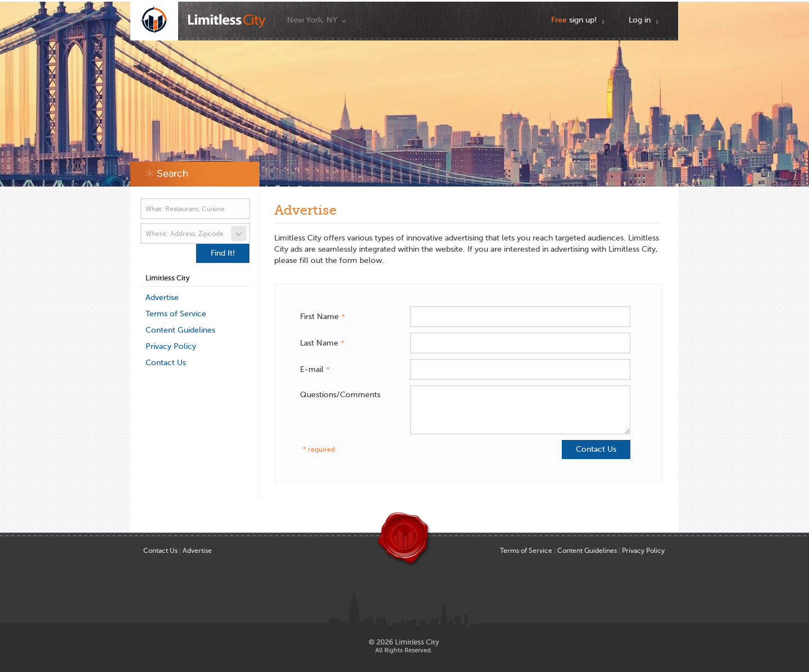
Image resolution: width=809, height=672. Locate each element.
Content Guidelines (180, 330)
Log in (640, 20)
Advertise (162, 298)
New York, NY (312, 20)
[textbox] (195, 209)
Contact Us (166, 363)
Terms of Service (176, 314)
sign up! (574, 20)
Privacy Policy (171, 346)
